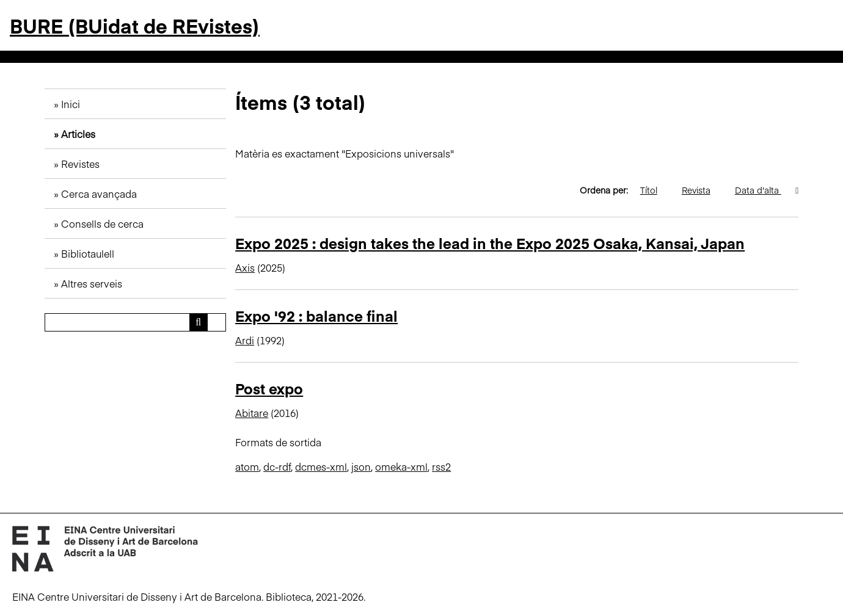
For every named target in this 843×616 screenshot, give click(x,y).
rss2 (441, 466)
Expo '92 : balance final (316, 315)
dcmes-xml (321, 466)
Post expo (269, 388)
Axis (245, 267)
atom (247, 466)
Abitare (252, 413)
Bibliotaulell (88, 253)
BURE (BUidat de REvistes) (135, 25)
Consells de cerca (102, 223)
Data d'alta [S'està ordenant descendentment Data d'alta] (764, 190)
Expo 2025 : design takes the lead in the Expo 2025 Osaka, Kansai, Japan (490, 243)
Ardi (245, 340)
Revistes (80, 164)
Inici (71, 104)
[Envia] (199, 322)
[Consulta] (135, 322)
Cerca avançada (99, 194)
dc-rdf (277, 466)
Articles (78, 134)
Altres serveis (92, 283)
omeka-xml (401, 466)
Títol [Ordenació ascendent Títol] (655, 190)
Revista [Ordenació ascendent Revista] (702, 190)
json (361, 466)
